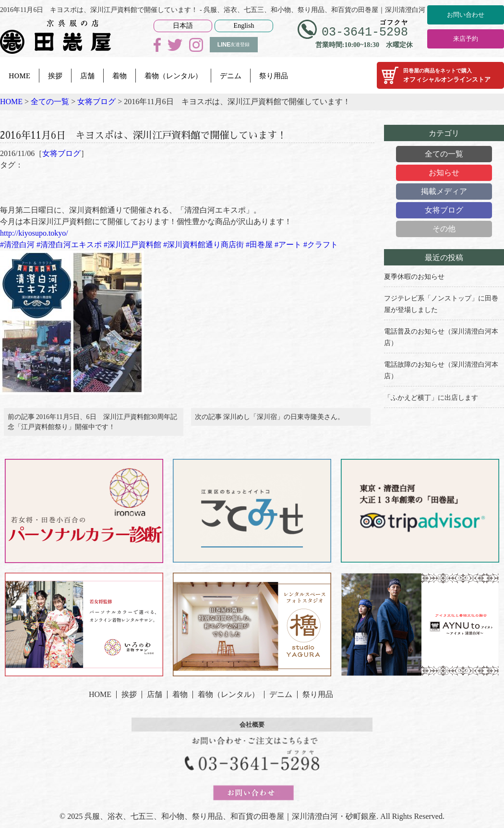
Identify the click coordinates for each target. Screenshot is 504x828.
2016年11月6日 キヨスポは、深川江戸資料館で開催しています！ (180, 134)
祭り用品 (274, 75)
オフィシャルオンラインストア (440, 75)
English (244, 26)
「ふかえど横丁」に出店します (431, 398)
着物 (120, 75)
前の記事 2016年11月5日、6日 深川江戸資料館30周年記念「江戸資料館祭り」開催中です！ (92, 425)
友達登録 (234, 45)
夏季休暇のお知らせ (414, 277)
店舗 (87, 75)
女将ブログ (61, 153)
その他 (444, 229)
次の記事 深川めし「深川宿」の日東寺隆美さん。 (270, 420)
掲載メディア (444, 191)
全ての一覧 (444, 154)
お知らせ (444, 173)
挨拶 (55, 75)
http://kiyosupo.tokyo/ (34, 233)
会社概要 (252, 731)
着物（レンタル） (173, 75)
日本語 (183, 26)
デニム (231, 75)
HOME (19, 75)
